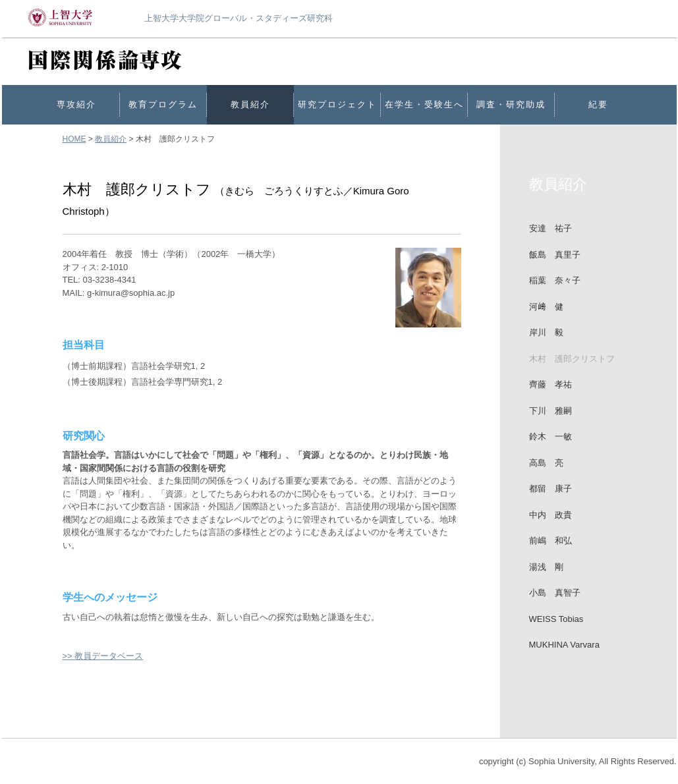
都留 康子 (551, 489)
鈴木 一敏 (551, 436)
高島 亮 (546, 463)
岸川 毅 (546, 332)
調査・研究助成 (511, 104)
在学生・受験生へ (424, 104)
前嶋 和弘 (551, 541)
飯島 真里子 (555, 255)
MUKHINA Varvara (564, 645)
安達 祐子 (551, 228)
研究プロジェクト (337, 104)
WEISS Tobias (556, 619)
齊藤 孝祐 (551, 384)
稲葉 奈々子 (555, 280)
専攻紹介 (76, 104)
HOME (74, 139)
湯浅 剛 (546, 567)
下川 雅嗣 (551, 411)
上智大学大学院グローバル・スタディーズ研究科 (239, 18)
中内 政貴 (551, 515)
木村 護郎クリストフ (572, 359)
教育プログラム (163, 104)
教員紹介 (250, 104)
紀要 (598, 104)
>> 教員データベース (103, 656)
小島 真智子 (555, 593)
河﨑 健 (546, 307)
